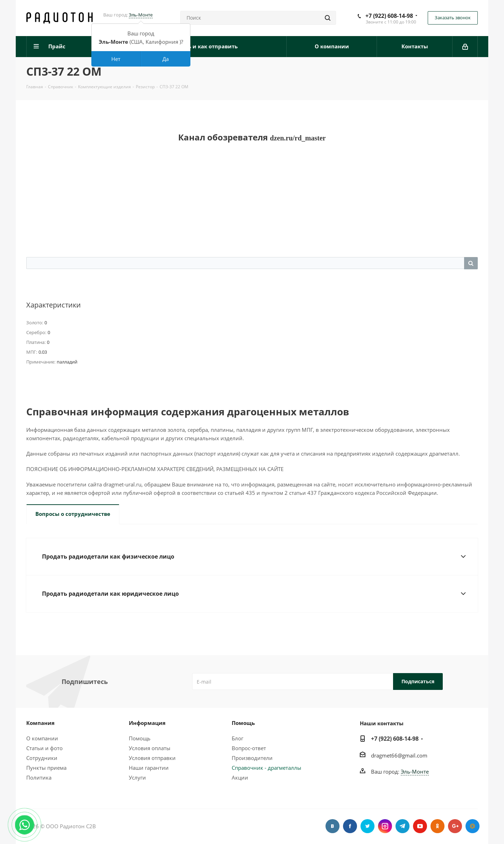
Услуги (137, 777)
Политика (39, 777)
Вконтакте (332, 826)
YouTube (420, 826)
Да (166, 59)
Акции (240, 777)
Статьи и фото (44, 748)
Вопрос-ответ (249, 748)
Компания (40, 723)
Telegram (402, 826)
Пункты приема (46, 768)
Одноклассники (437, 826)
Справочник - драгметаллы (267, 768)
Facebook (350, 826)
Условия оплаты (150, 748)
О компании (42, 738)
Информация (147, 723)
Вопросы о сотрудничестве (73, 514)
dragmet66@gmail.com (399, 755)
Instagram (385, 826)
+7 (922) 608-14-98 (389, 16)
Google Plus (455, 826)
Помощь (140, 738)
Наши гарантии (149, 768)
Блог (237, 738)
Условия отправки (152, 758)
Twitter (367, 826)
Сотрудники (42, 758)
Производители (252, 758)
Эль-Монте (141, 15)
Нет (116, 59)
